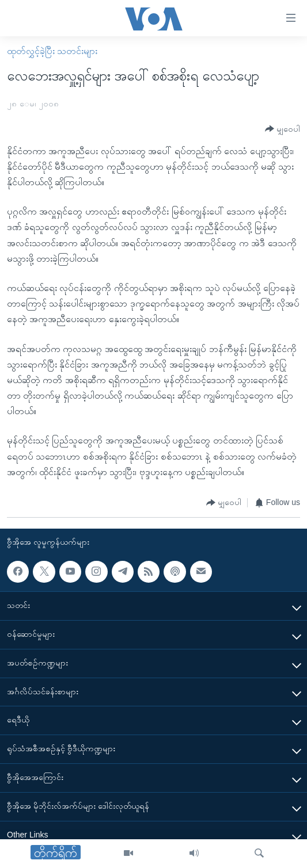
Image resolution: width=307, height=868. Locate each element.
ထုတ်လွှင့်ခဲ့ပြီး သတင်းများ (52, 51)
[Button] (283, 129)
